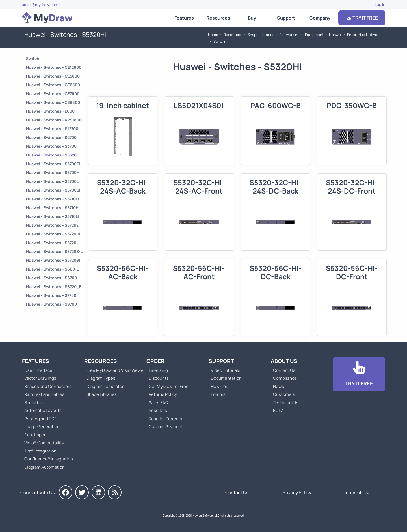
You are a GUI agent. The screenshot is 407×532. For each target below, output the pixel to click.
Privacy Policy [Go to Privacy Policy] (297, 492)
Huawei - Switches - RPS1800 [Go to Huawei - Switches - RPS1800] (54, 120)
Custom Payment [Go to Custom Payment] (166, 427)
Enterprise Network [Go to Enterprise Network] (364, 35)
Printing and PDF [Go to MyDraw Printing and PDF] (40, 419)
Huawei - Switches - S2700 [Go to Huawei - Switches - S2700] (51, 137)
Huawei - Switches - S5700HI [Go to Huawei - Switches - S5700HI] (53, 172)
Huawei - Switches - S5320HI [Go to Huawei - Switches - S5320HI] (53, 155)
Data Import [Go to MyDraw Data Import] (36, 435)
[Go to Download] (359, 374)
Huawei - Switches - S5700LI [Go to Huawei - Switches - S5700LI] (53, 181)
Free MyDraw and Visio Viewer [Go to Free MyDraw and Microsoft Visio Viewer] (114, 370)
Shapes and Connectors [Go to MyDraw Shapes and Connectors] (48, 386)
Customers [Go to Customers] (284, 394)
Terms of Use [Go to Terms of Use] (357, 492)
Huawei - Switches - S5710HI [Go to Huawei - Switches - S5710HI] (53, 208)
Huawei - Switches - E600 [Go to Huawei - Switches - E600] (50, 111)
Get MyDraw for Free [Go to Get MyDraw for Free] (169, 386)
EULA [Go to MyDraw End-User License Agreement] (278, 410)
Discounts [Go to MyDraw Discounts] (159, 378)
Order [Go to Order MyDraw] (155, 361)
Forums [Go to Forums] (218, 394)
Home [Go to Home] (213, 35)
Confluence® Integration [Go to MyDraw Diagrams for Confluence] (49, 459)
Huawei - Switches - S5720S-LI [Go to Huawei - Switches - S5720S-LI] (55, 251)
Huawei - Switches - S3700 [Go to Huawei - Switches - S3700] (51, 146)
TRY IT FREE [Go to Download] (362, 18)
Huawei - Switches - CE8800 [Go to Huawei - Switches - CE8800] (53, 102)
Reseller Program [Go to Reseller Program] (165, 419)
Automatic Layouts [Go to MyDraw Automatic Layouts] (43, 410)
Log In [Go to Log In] (380, 4)
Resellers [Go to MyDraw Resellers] (158, 410)
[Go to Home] (47, 18)
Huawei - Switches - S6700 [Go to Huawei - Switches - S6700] (51, 278)
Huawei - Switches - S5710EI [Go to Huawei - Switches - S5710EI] (53, 199)
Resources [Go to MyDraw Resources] (218, 18)
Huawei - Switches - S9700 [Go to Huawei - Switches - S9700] (51, 304)
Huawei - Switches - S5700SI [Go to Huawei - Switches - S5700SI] (53, 190)
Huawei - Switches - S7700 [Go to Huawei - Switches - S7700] (51, 295)
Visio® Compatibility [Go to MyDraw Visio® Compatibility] (44, 443)
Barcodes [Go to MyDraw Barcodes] (33, 403)
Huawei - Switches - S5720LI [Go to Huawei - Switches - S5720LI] (53, 243)
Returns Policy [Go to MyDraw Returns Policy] (163, 394)
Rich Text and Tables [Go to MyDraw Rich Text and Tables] (44, 394)
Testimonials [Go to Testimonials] (286, 403)
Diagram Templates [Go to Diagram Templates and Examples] (105, 386)
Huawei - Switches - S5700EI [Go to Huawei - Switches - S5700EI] (53, 164)
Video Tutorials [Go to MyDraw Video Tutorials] (226, 370)
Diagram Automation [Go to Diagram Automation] (45, 467)
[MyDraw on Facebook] (66, 492)
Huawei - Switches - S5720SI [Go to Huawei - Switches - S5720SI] (53, 260)
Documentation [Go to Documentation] (226, 378)
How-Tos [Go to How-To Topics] (219, 386)
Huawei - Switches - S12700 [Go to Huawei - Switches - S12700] (52, 129)
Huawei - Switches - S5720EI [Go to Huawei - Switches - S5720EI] (53, 225)
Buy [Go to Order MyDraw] (252, 18)
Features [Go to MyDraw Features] (184, 18)
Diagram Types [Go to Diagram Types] (101, 378)
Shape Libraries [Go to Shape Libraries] (261, 35)
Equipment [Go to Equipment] (314, 35)
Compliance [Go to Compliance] (285, 378)
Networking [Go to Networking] (290, 35)
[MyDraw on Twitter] (82, 492)
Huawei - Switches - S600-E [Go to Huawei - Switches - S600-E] (52, 269)
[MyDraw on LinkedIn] (98, 492)
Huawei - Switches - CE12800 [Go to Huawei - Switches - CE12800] (54, 67)
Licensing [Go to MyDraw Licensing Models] (158, 370)
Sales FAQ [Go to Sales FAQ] (159, 403)
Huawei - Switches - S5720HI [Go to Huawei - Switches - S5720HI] (53, 234)
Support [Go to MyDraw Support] (286, 18)
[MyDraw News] (115, 492)
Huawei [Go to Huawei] (335, 35)
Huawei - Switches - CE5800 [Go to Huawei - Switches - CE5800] (53, 76)
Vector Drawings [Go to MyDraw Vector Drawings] (40, 378)
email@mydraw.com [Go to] (40, 4)
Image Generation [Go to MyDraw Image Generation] (42, 427)
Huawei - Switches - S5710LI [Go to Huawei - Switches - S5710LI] (52, 216)
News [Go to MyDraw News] (279, 386)
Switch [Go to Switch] (219, 41)
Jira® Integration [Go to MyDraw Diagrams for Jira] (40, 451)
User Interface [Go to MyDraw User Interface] (38, 370)
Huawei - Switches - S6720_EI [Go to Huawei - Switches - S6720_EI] (54, 287)
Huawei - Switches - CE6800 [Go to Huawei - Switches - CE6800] (53, 85)
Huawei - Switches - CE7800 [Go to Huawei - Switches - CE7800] (53, 94)
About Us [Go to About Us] (284, 361)
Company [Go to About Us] (320, 18)
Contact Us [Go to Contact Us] (284, 370)
